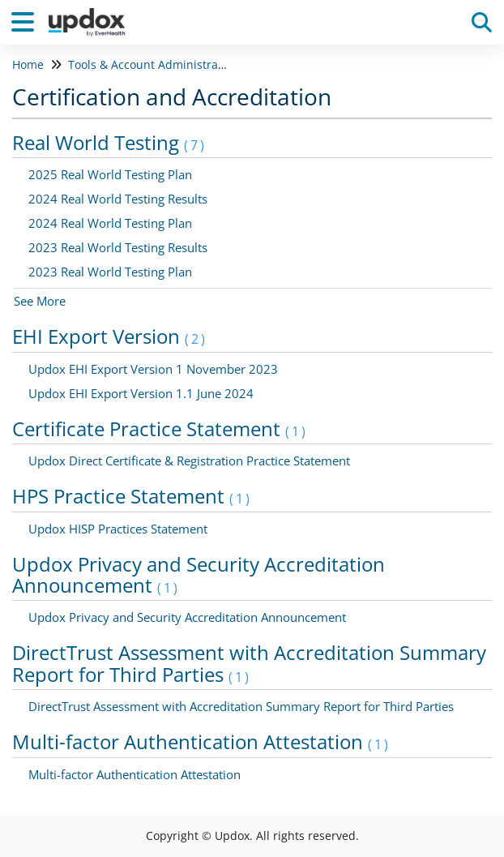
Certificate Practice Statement (160, 428)
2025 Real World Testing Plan (110, 174)
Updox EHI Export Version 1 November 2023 (153, 369)
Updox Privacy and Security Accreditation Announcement (199, 574)
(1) (297, 431)
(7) (195, 145)
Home (28, 64)
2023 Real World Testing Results (118, 247)
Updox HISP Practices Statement (118, 529)
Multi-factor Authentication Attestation (201, 741)
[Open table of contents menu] (28, 20)
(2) (196, 339)
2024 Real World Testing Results (118, 199)
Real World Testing (109, 142)
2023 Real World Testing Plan (110, 272)
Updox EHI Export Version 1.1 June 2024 (141, 393)
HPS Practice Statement (132, 496)
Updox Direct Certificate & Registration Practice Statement (189, 461)
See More (40, 301)
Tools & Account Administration (154, 64)
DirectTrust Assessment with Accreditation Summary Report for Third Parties (249, 663)
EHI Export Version (110, 336)
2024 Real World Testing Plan (110, 223)
